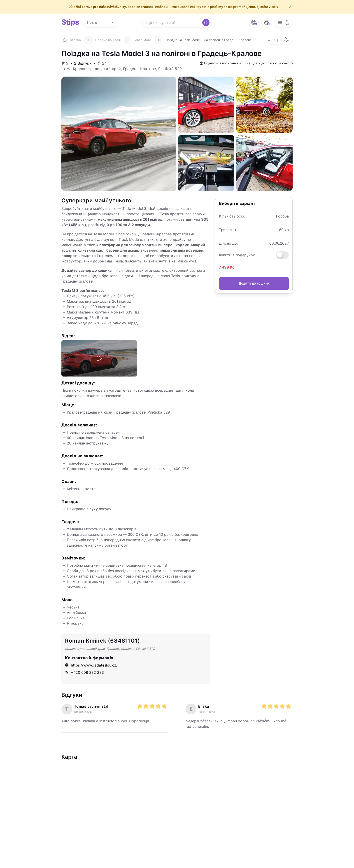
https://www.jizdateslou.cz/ (91, 665)
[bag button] (266, 23)
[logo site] (70, 23)
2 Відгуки (83, 63)
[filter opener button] (278, 40)
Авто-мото (143, 40)
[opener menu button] (284, 23)
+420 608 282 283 (84, 672)
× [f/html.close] (290, 7)
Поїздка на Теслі (108, 40)
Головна (72, 40)
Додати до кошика (254, 283)
